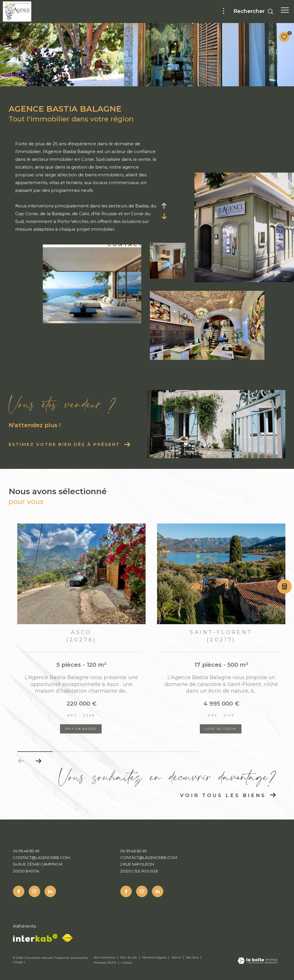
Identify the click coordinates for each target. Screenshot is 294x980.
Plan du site (129, 957)
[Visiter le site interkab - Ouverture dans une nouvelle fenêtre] (35, 938)
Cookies (127, 963)
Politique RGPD (105, 963)
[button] (38, 761)
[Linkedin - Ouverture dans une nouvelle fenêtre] (50, 891)
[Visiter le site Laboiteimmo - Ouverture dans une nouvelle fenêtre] (258, 961)
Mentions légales (155, 957)
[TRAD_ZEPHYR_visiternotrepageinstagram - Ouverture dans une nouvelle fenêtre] (34, 891)
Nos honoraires (105, 957)
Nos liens (193, 957)
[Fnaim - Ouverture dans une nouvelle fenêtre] (67, 938)
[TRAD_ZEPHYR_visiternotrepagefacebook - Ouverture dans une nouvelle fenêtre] (19, 891)
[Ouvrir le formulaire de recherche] (254, 12)
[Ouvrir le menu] (285, 10)
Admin (177, 957)
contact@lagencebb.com (41, 857)
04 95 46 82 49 (26, 851)
